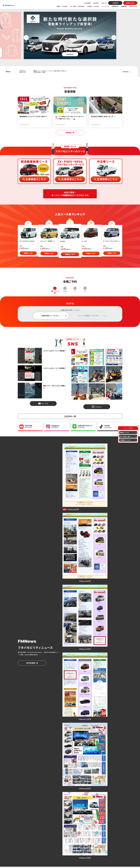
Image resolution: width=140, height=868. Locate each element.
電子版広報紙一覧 (32, 488)
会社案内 (96, 3)
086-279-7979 (26, 648)
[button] (25, 38)
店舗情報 (94, 835)
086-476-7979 (61, 648)
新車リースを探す (62, 6)
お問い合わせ (133, 6)
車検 (75, 835)
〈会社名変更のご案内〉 (41, 72)
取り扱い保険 (77, 843)
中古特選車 (57, 843)
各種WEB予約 (35, 653)
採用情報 (124, 6)
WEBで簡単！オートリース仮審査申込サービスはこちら (70, 195)
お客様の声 (115, 6)
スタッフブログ (59, 854)
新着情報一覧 (70, 133)
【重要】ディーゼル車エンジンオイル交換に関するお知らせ (52, 71)
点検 (75, 838)
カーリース (105, 6)
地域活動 (57, 856)
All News (125, 72)
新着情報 (56, 849)
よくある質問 (95, 840)
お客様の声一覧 (70, 582)
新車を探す (57, 833)
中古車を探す (58, 840)
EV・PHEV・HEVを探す (77, 6)
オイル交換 (77, 840)
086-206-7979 (97, 648)
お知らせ (104, 3)
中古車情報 (87, 3)
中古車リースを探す (93, 6)
